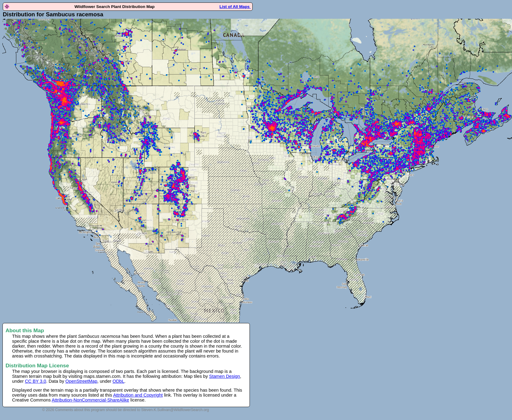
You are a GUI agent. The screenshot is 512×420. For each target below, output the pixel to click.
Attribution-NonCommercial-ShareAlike (90, 400)
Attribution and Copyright (138, 395)
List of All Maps (235, 7)
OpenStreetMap (81, 381)
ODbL (118, 381)
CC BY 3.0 (36, 381)
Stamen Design (225, 376)
